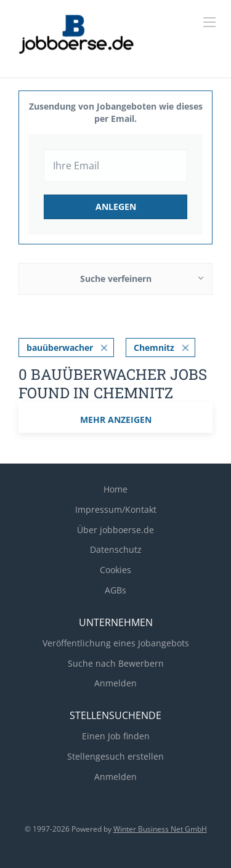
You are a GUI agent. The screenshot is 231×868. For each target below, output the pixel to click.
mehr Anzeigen (116, 420)
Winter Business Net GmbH (160, 829)
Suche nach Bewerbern (116, 663)
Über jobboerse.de (115, 530)
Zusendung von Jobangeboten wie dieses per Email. (116, 112)
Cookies (115, 570)
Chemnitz (154, 348)
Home (115, 489)
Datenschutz (116, 549)
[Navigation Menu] (209, 22)
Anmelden (115, 683)
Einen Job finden (116, 736)
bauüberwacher (60, 348)
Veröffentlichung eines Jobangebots (116, 643)
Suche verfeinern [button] (116, 279)
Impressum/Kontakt (116, 509)
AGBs (115, 590)
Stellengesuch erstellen (115, 756)
